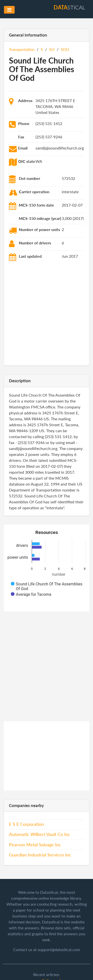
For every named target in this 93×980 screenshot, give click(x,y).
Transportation (22, 49)
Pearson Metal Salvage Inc (35, 845)
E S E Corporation (26, 824)
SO (52, 49)
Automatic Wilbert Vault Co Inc (40, 834)
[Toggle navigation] (9, 10)
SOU (65, 49)
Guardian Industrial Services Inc (40, 855)
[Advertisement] (46, 314)
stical (69, 7)
